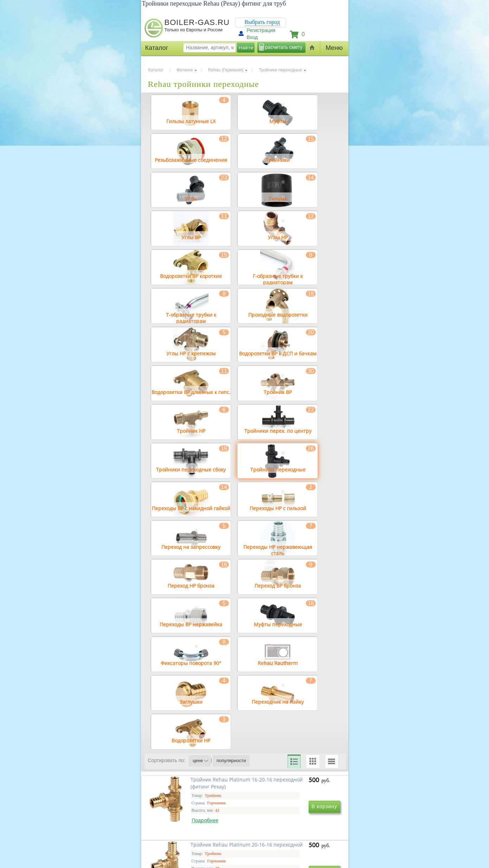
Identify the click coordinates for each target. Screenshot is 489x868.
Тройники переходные (280, 70)
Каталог (156, 70)
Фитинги (185, 70)
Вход (252, 37)
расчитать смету (284, 47)
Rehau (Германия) (226, 70)
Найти (246, 48)
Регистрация (261, 30)
